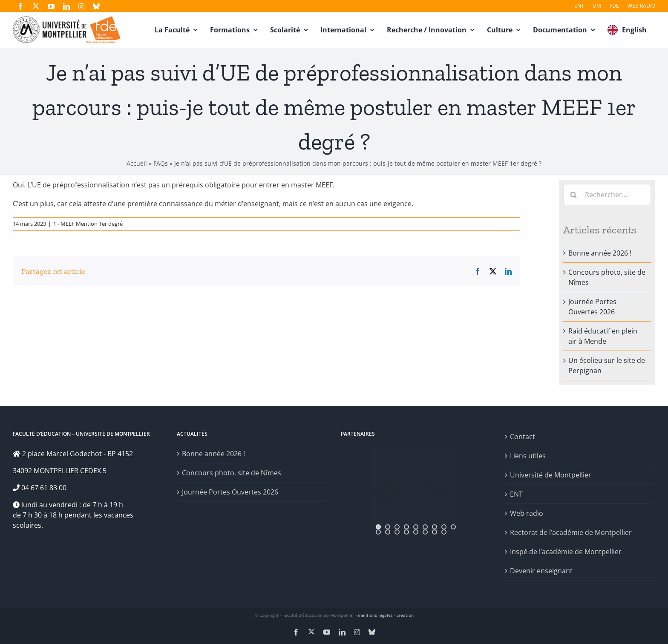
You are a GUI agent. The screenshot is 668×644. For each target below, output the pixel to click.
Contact (523, 437)
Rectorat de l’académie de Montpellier (571, 532)
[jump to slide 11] (388, 532)
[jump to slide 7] (435, 527)
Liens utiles (528, 456)
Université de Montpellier (551, 475)
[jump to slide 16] (435, 532)
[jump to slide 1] (378, 527)
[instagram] (81, 6)
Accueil (137, 163)
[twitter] (36, 6)
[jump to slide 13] (406, 532)
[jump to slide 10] (378, 532)
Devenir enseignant (541, 571)
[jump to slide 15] (425, 532)
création (405, 615)
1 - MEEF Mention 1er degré (88, 224)
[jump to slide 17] (444, 532)
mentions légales (375, 615)
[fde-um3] (67, 20)
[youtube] (51, 6)
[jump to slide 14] (416, 532)
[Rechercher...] (607, 195)
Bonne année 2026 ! (600, 253)
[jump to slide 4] (406, 527)
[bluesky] (96, 6)
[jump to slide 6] (425, 527)
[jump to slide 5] (416, 527)
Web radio (527, 513)
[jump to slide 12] (397, 532)
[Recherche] (574, 195)
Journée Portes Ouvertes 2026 (230, 492)
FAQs (161, 163)
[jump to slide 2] (388, 527)
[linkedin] (66, 6)
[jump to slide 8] (444, 527)
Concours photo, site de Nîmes (232, 473)
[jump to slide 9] (453, 527)
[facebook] (20, 6)
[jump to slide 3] (397, 527)
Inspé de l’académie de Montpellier (566, 552)
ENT (516, 494)
